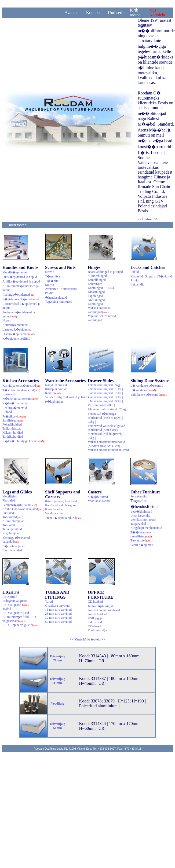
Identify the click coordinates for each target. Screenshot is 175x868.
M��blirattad (98, 497)
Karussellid (10, 394)
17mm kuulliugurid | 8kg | (105, 385)
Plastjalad (9, 500)
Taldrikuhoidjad (13, 437)
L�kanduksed (143, 390)
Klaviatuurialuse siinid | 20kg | (107, 409)
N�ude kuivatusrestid (20, 399)
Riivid (134, 280)
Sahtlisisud (13, 420)
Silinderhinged (97, 276)
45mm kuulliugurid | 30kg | (105, 397)
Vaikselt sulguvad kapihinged (99, 310)
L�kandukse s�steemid (147, 386)
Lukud (135, 272)
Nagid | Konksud (56, 385)
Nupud (7, 320)
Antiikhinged (96, 300)
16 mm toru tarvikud (58, 610)
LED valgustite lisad (16, 613)
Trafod (7, 609)
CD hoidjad (95, 602)
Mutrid (50, 285)
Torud (49, 602)
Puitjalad (8, 513)
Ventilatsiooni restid (143, 520)
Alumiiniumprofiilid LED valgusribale (19, 619)
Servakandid (138, 496)
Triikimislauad (12, 428)
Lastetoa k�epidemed (17, 329)
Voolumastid (99, 630)
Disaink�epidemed (19, 334)
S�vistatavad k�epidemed (21, 299)
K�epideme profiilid (16, 339)
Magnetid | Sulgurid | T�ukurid (151, 276)
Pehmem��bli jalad (20, 505)
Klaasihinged (96, 292)
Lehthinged (95, 284)
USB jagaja (95, 618)
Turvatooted (141, 540)
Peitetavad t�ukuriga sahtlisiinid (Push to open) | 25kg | (105, 418)
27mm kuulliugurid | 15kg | (105, 389)
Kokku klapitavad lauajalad (23, 509)
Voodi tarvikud (55, 513)
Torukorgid (13, 517)
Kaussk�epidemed (15, 325)
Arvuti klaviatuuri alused (104, 610)
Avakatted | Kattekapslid (61, 289)
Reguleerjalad (11, 533)
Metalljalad (10, 496)
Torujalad (9, 525)
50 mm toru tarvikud (58, 622)
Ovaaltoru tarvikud (57, 606)
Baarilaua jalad (12, 550)
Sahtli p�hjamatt (142, 545)
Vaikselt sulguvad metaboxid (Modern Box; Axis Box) (106, 444)
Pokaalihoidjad (12, 424)
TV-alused (94, 626)
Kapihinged (95, 304)
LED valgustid (15, 605)
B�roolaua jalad (13, 546)
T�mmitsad (53, 276)
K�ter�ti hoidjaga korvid (23, 441)
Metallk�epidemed (15, 272)
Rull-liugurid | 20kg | (101, 405)
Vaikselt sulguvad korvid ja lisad (66, 397)
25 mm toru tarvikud (58, 614)
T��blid (52, 281)
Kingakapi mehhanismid (146, 528)
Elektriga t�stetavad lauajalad (16, 540)
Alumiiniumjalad (13, 521)
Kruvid (50, 272)
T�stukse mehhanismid (21, 390)
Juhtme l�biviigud (100, 606)
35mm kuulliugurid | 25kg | (105, 393)
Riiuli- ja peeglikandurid (61, 501)
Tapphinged (95, 296)
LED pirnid (10, 597)
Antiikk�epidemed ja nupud (21, 281)
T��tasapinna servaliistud (141, 534)
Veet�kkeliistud (141, 512)
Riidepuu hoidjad (56, 389)
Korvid (53, 393)
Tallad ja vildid (12, 529)
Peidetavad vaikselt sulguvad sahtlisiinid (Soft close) (106, 428)
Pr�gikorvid (14, 416)
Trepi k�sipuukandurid (64, 518)
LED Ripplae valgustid (21, 625)
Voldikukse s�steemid (149, 395)
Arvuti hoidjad (97, 614)
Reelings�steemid (15, 408)
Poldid (49, 293)
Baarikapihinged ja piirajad (105, 272)
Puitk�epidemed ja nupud (20, 277)
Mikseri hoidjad (13, 433)
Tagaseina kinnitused (59, 302)
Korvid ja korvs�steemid (22, 386)
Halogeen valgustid (15, 601)
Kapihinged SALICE (101, 288)
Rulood (7, 412)
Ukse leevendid (140, 516)
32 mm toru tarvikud (58, 618)
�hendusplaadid (56, 298)
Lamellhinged (97, 280)
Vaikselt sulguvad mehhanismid (108, 450)
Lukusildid (137, 284)
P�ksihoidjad (54, 402)
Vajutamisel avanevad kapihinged (102, 318)
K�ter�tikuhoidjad (16, 403)
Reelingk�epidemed (19, 295)
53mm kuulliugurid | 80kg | (105, 401)
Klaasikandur (54, 509)
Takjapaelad (138, 524)
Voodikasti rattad (99, 501)
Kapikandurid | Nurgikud (61, 505)
